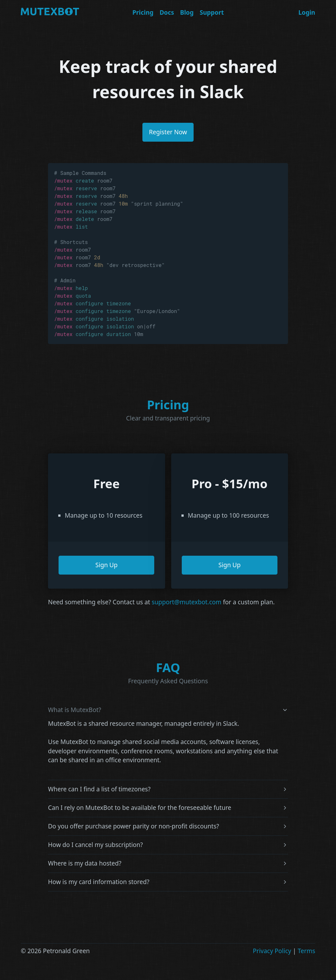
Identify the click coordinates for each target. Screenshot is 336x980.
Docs (167, 12)
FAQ (168, 667)
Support (212, 12)
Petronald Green (66, 951)
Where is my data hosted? (85, 863)
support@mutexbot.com (187, 602)
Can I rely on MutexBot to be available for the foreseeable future (140, 808)
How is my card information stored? (99, 882)
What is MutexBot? (75, 710)
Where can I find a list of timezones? (99, 789)
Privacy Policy (272, 951)
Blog (187, 12)
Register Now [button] (168, 132)
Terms (306, 951)
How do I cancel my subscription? (96, 845)
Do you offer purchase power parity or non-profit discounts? (134, 826)
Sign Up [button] (106, 565)
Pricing (143, 12)
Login (307, 12)
